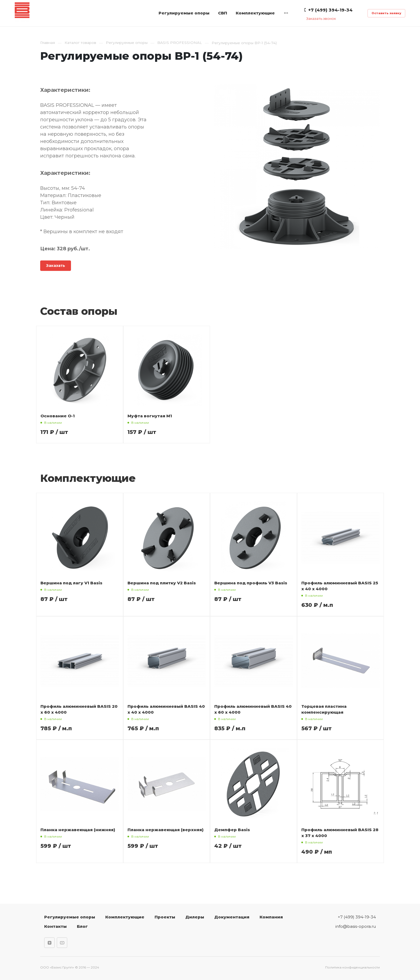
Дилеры (195, 917)
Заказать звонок (321, 18)
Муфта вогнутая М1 (150, 416)
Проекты (165, 917)
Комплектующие (255, 13)
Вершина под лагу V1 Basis (71, 583)
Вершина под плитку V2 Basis (162, 583)
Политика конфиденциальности (352, 967)
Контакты (55, 926)
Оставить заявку (386, 13)
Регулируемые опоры (184, 13)
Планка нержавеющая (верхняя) (166, 830)
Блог (82, 926)
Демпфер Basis (232, 830)
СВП (223, 13)
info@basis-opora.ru (356, 926)
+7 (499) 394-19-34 (357, 917)
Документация (232, 917)
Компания (271, 917)
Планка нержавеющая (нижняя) (78, 830)
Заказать (56, 266)
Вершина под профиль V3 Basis (251, 583)
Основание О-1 (58, 416)
